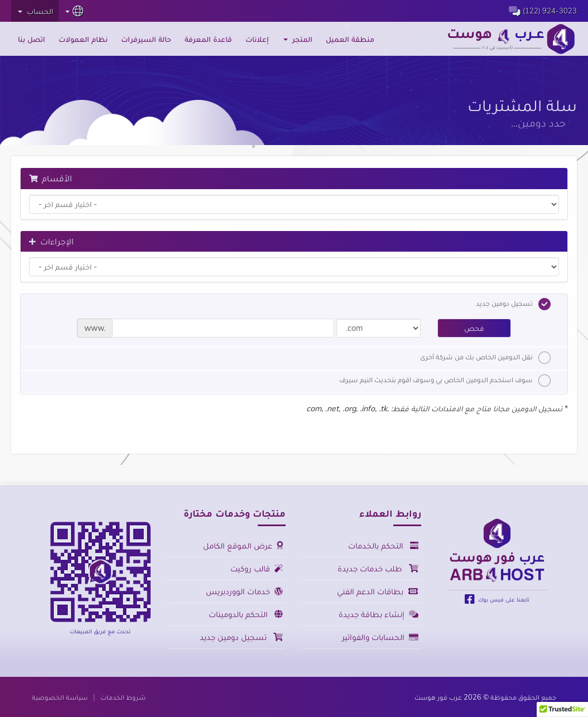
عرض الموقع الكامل (243, 545)
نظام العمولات (83, 39)
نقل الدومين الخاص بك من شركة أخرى (485, 358)
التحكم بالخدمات (383, 545)
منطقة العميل (350, 39)
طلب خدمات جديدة (378, 568)
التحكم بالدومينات (246, 614)
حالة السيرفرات (146, 39)
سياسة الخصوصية (60, 697)
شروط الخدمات (123, 697)
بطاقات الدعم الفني (378, 591)
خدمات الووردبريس (244, 591)
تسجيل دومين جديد (513, 304)
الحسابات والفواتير (380, 637)
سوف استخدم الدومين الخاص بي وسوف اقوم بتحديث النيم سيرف (445, 381)
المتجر (298, 39)
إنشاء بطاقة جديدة (379, 614)
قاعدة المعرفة (208, 39)
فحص (474, 328)
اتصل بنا (32, 39)
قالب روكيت (257, 568)
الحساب (35, 11)
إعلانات (257, 39)
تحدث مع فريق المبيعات (100, 631)
